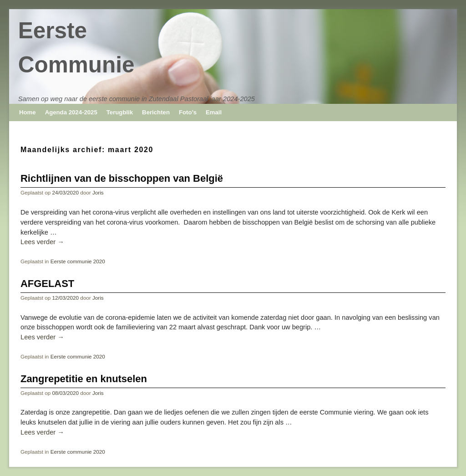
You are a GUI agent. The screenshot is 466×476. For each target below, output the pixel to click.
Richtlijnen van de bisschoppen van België (122, 178)
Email (214, 112)
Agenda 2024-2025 (71, 112)
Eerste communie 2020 (78, 261)
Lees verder (42, 242)
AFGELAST (47, 284)
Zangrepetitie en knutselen (84, 379)
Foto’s (188, 112)
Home (28, 112)
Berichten (156, 112)
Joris (98, 192)
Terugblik (120, 112)
